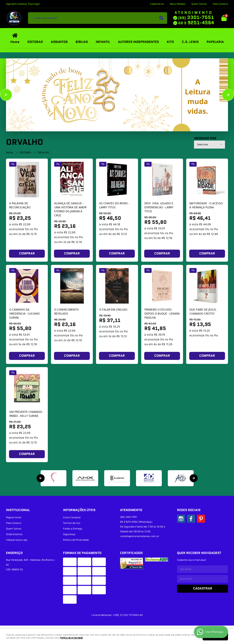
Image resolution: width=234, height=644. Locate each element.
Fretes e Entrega (73, 529)
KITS (170, 42)
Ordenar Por (205, 139)
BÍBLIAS (82, 42)
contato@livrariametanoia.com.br (139, 536)
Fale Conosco (220, 4)
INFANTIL (103, 42)
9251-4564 (196, 23)
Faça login (34, 4)
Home (15, 42)
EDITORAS (35, 42)
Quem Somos (199, 4)
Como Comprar (72, 517)
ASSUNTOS (59, 42)
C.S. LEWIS (190, 42)
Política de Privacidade (76, 540)
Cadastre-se (157, 4)
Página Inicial (14, 517)
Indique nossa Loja (17, 540)
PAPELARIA (215, 42)
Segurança (69, 534)
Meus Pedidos (178, 4)
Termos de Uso (72, 523)
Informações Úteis (79, 510)
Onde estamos (14, 534)
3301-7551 (196, 18)
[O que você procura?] (161, 18)
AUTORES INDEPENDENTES (138, 42)
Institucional (18, 510)
